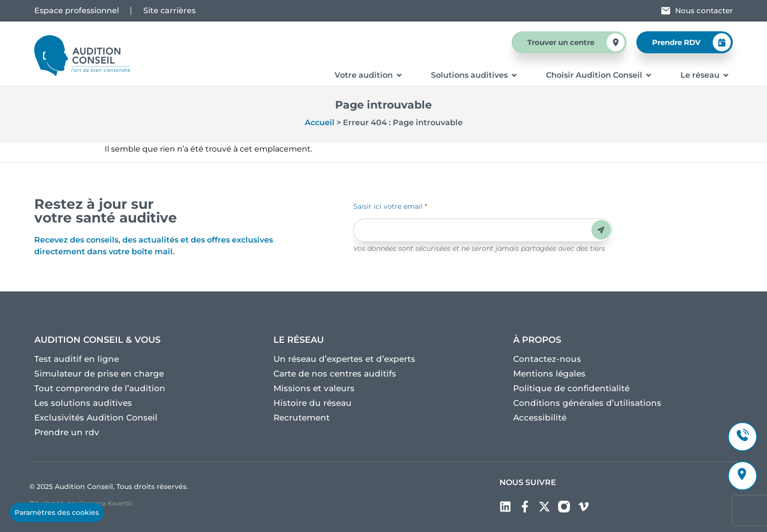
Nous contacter (704, 11)
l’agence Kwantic (106, 503)
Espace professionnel (77, 11)
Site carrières (169, 11)
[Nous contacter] (666, 11)
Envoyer (601, 230)
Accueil (320, 122)
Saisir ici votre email (390, 206)
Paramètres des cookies (57, 512)
